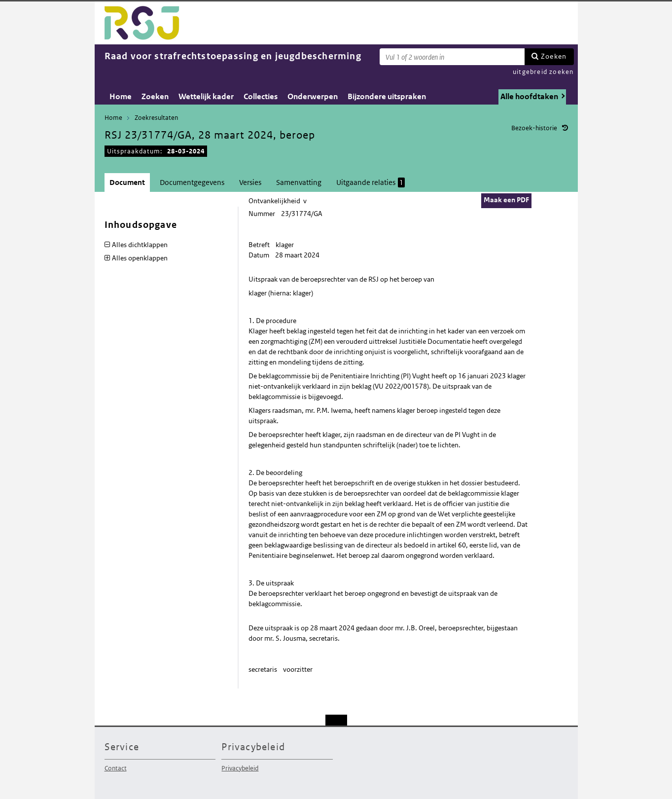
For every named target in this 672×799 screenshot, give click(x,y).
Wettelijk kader (206, 96)
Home (121, 96)
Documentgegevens (192, 182)
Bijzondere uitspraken (387, 96)
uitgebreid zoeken (543, 72)
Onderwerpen (313, 96)
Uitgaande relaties (371, 182)
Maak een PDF (506, 200)
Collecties (261, 96)
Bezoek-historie (534, 128)
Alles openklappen (140, 258)
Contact (116, 768)
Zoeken (554, 56)
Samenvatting (299, 182)
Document (127, 182)
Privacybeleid (240, 768)
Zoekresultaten (156, 118)
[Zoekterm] (452, 57)
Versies (250, 182)
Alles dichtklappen (140, 245)
